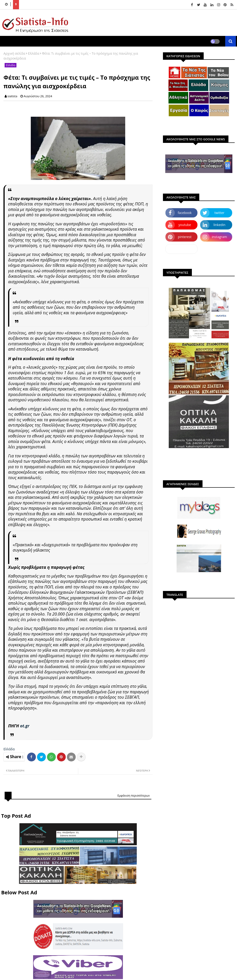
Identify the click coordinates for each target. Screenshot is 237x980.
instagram (219, 237)
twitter (220, 213)
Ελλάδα (34, 53)
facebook (185, 213)
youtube (185, 225)
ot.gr (25, 726)
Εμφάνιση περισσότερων (134, 796)
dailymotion (181, 249)
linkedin (219, 225)
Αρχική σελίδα (14, 53)
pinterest (185, 237)
